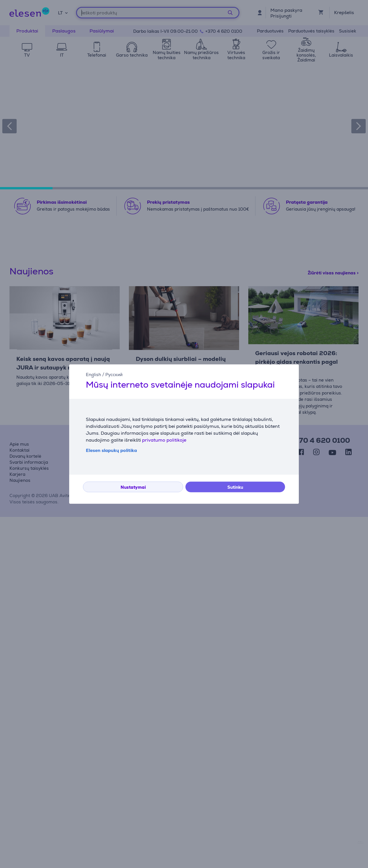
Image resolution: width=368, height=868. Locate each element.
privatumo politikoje (164, 440)
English (93, 375)
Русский (114, 375)
